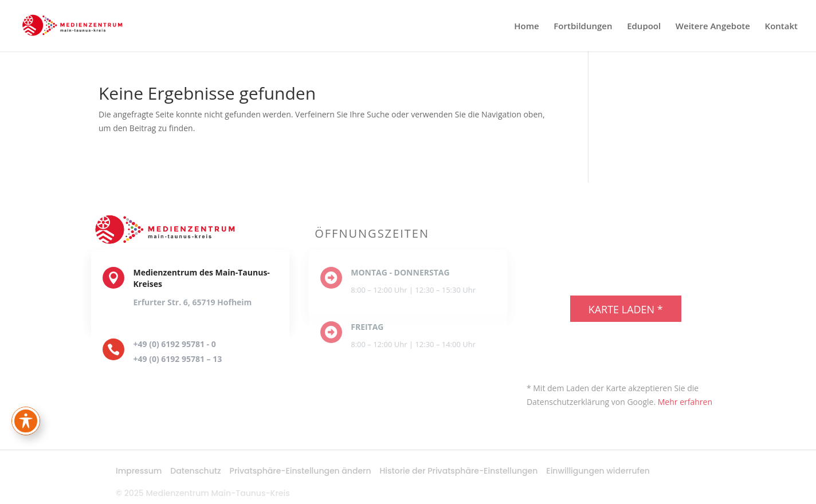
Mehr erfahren (685, 402)
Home (526, 27)
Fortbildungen (583, 27)
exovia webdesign (635, 358)
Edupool (644, 27)
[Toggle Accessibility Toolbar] (26, 421)
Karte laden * (626, 309)
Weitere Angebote (713, 27)
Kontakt (781, 27)
